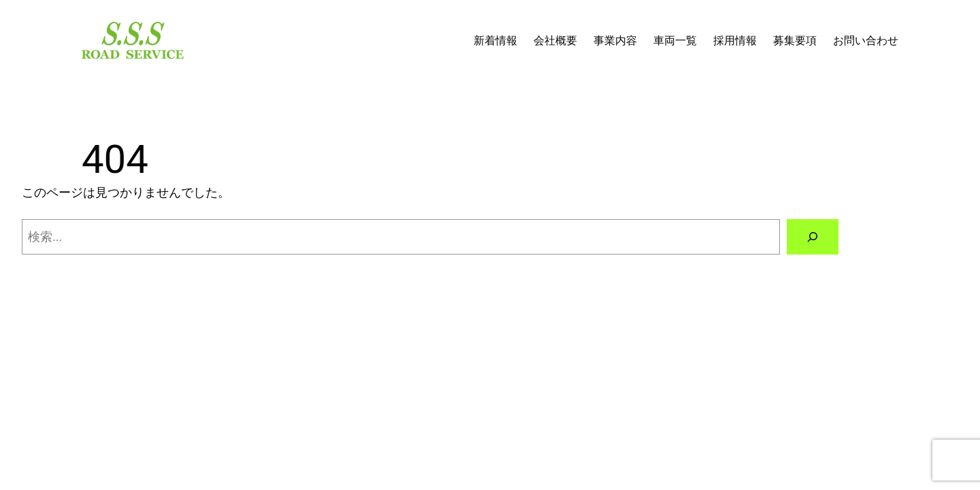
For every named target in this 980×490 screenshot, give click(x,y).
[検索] (813, 237)
